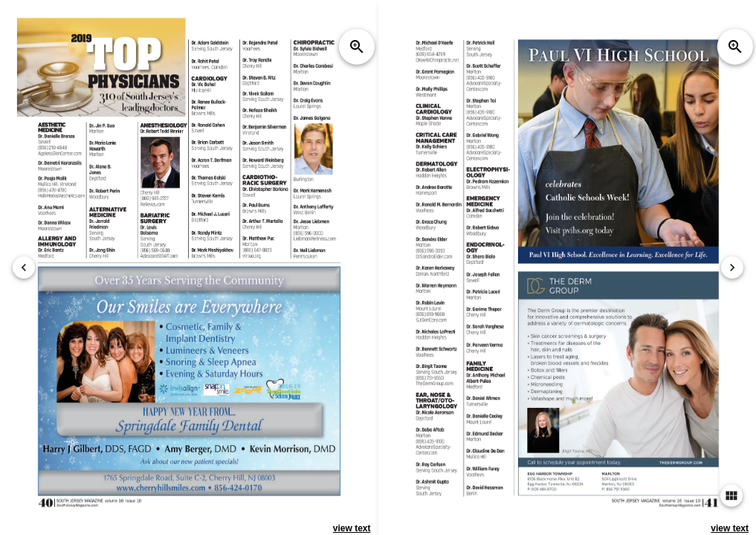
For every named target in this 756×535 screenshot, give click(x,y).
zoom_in (357, 47)
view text (352, 528)
